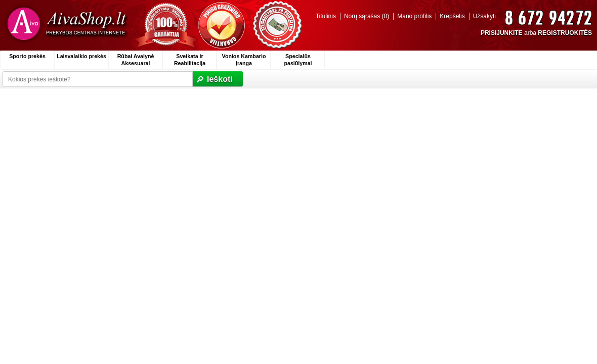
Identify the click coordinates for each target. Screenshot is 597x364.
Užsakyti (484, 16)
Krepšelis (452, 16)
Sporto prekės (27, 56)
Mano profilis (414, 16)
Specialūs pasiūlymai (298, 60)
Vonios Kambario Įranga (244, 60)
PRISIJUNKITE (502, 33)
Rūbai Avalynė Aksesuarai (136, 60)
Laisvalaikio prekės (81, 56)
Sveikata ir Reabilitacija (190, 60)
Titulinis (326, 16)
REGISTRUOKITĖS (565, 33)
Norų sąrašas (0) (367, 16)
